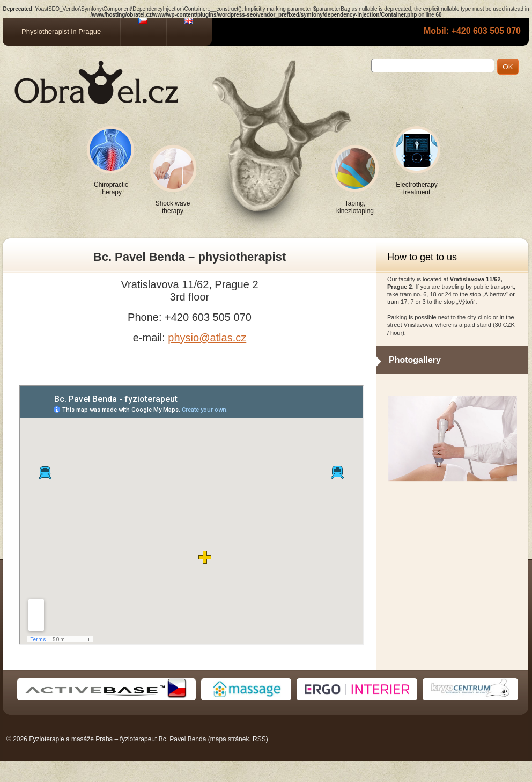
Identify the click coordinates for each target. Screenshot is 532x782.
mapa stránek (230, 739)
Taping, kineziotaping (355, 207)
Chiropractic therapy (111, 188)
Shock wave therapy (173, 207)
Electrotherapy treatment (416, 188)
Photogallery (415, 360)
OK (508, 67)
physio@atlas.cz (207, 338)
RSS (259, 739)
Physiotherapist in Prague (61, 31)
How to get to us (422, 257)
